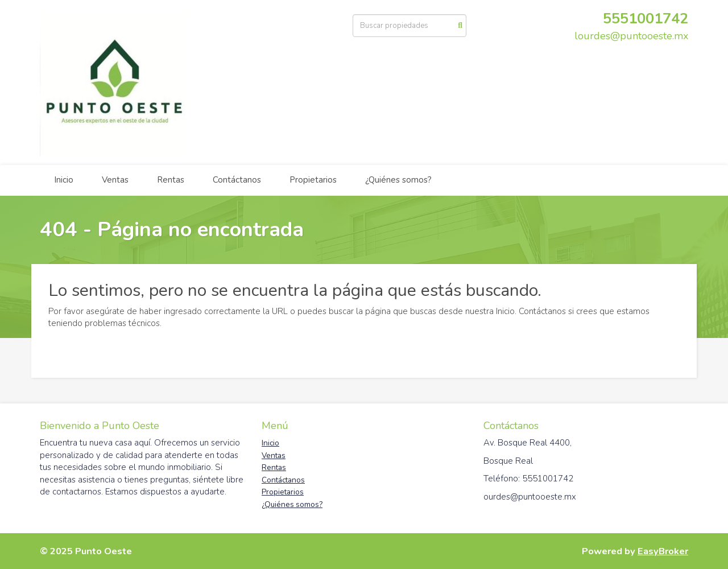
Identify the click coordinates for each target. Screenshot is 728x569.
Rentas (171, 180)
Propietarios (313, 180)
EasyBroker (663, 551)
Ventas (115, 180)
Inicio (64, 180)
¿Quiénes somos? (398, 180)
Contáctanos (237, 180)
